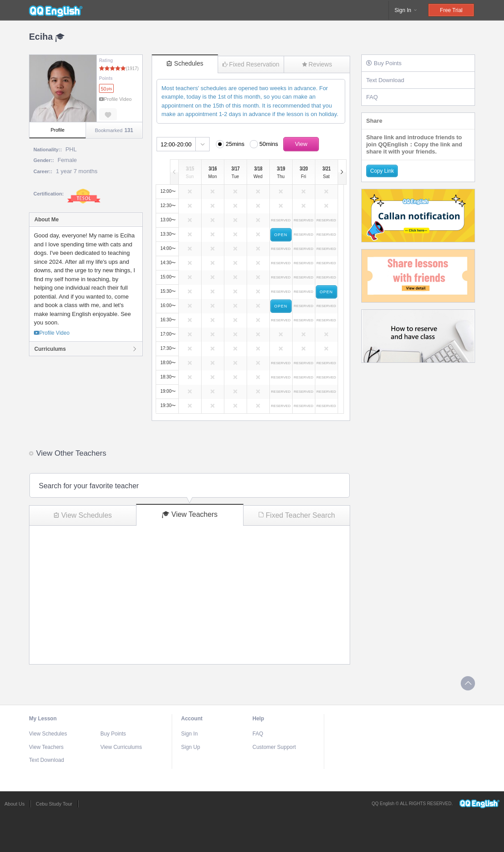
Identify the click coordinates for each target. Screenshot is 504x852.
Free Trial (451, 10)
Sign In (407, 10)
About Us (14, 804)
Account (192, 719)
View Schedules (83, 515)
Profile (57, 130)
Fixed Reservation (251, 64)
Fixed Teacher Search (297, 515)
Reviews (317, 64)
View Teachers (190, 515)
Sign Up (191, 747)
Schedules (185, 63)
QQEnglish (56, 10)
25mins (235, 144)
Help (258, 719)
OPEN (281, 235)
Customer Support (274, 747)
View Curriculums (121, 747)
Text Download (385, 80)
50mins (269, 144)
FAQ (372, 97)
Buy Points (384, 63)
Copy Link (382, 171)
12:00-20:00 (176, 144)
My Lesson (43, 719)
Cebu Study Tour (54, 804)
